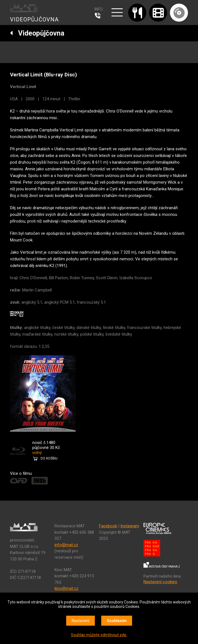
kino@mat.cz (66, 588)
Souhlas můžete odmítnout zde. (99, 635)
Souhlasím (117, 621)
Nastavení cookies (160, 582)
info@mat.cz (66, 545)
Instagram (130, 526)
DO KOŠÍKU (49, 458)
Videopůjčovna (37, 33)
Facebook (108, 526)
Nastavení (81, 621)
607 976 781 (99, 16)
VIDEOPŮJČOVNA (34, 19)
